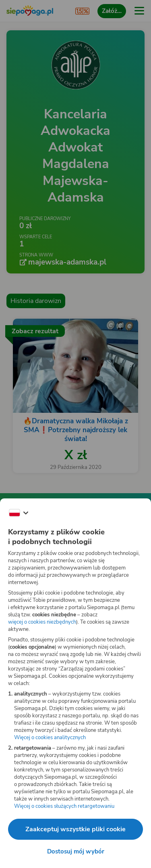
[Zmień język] (19, 513)
